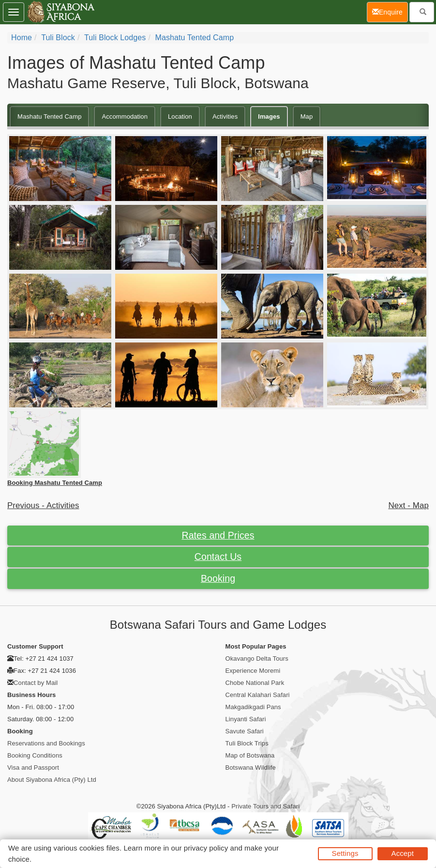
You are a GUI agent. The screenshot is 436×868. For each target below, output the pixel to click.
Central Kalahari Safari (258, 695)
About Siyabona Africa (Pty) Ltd (52, 780)
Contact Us (218, 557)
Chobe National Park (255, 683)
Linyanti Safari (246, 719)
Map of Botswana (250, 755)
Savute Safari (245, 731)
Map (307, 116)
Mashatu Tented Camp (195, 38)
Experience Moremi (253, 671)
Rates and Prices (218, 535)
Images (269, 116)
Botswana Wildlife (251, 767)
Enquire (390, 11)
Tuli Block (58, 38)
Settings (345, 853)
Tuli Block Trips (247, 743)
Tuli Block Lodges (115, 38)
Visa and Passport (33, 767)
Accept (403, 853)
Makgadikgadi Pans (253, 707)
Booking (218, 578)
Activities (225, 116)
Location (180, 116)
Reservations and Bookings (46, 743)
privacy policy (206, 848)
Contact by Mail (36, 683)
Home (22, 38)
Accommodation (125, 116)
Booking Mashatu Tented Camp (55, 483)
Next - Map (408, 505)
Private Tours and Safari (265, 806)
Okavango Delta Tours (257, 659)
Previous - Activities (43, 505)
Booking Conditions (35, 755)
